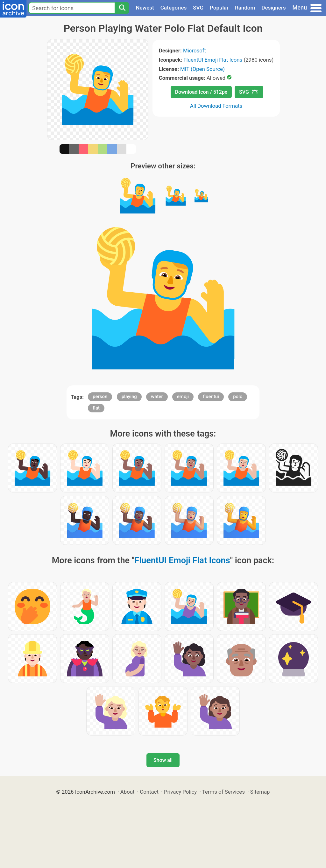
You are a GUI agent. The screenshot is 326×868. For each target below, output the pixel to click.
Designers (273, 8)
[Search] (122, 8)
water (157, 397)
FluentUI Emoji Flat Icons (213, 60)
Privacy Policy (180, 792)
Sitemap (260, 792)
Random (245, 8)
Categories (174, 8)
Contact (149, 792)
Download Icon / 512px (201, 92)
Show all (163, 760)
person (100, 397)
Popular (219, 8)
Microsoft (195, 51)
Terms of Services (223, 792)
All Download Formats (216, 106)
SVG (198, 8)
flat (96, 408)
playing (129, 397)
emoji (183, 397)
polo (238, 397)
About (128, 792)
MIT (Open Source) (202, 69)
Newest (145, 8)
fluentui (211, 397)
